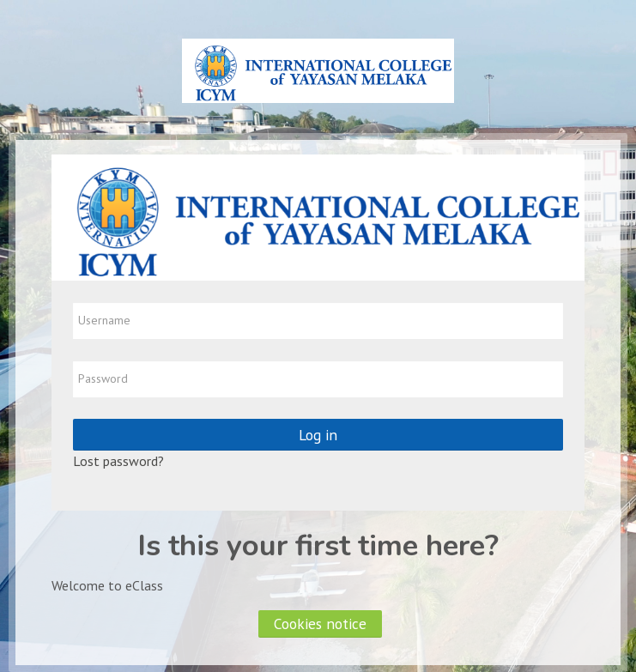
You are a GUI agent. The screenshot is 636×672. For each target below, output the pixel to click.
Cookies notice (320, 624)
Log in (318, 435)
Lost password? (118, 461)
